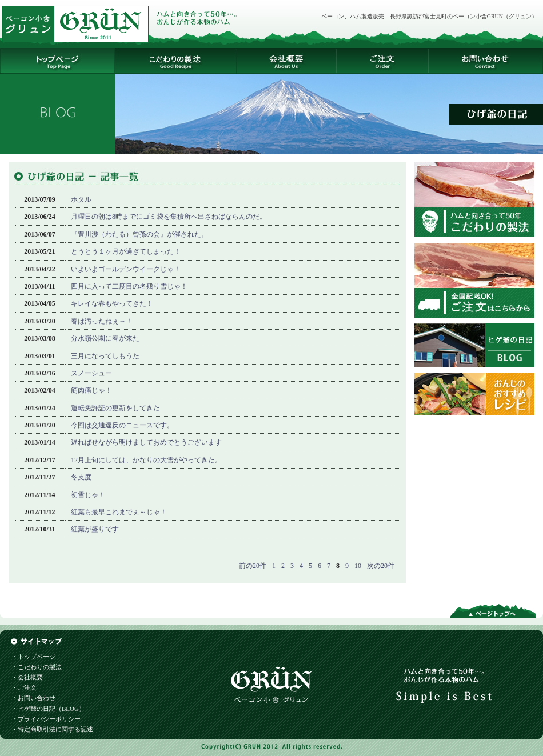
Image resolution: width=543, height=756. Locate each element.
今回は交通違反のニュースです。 (122, 425)
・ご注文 (24, 687)
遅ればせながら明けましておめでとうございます (146, 442)
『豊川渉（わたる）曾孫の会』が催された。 (139, 234)
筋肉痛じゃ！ (91, 390)
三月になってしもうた (105, 356)
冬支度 (81, 477)
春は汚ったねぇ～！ (102, 321)
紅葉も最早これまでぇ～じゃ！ (119, 512)
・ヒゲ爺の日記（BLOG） (48, 709)
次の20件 (381, 566)
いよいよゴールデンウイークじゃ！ (126, 269)
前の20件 (253, 566)
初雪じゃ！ (88, 495)
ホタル (81, 199)
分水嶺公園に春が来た (105, 338)
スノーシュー (91, 373)
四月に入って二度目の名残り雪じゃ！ (129, 286)
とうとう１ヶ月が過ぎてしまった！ (126, 251)
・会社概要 (27, 677)
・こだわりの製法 (37, 667)
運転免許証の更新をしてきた (115, 408)
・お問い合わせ (33, 698)
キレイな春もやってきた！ (112, 303)
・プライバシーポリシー (46, 719)
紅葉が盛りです (95, 529)
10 (358, 566)
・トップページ (33, 657)
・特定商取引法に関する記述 (52, 729)
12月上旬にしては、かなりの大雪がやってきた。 (146, 460)
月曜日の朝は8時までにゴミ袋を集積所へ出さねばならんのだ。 (169, 217)
